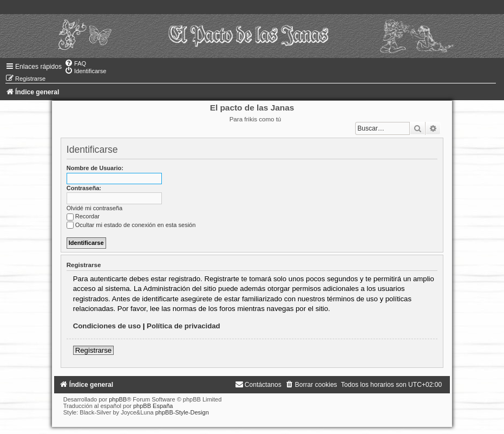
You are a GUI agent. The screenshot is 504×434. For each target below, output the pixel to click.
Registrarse (93, 350)
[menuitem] (75, 63)
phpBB (118, 399)
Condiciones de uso (107, 326)
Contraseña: (84, 188)
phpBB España (153, 406)
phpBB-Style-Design (182, 412)
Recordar (83, 216)
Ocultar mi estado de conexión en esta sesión (131, 225)
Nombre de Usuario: (95, 168)
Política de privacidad (184, 326)
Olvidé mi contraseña (94, 208)
